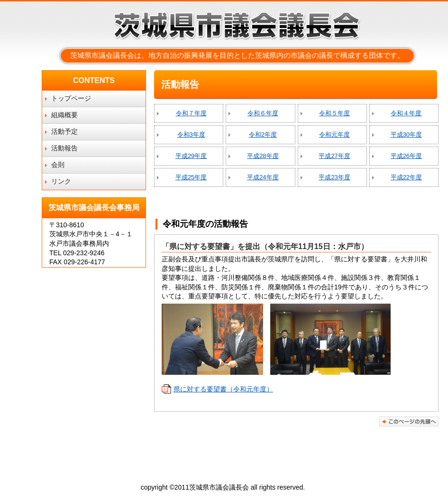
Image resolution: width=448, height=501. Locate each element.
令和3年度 (191, 135)
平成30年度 (406, 135)
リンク (61, 181)
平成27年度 (334, 156)
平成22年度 (406, 177)
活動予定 (64, 131)
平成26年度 (406, 156)
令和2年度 (263, 135)
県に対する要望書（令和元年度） (223, 389)
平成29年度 (191, 156)
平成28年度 (263, 156)
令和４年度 (406, 113)
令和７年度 (191, 113)
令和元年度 (334, 135)
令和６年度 (263, 113)
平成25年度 (191, 177)
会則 (58, 165)
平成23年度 (334, 177)
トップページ (71, 98)
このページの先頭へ (409, 422)
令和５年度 (334, 113)
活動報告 (64, 148)
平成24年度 (263, 177)
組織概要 (64, 115)
